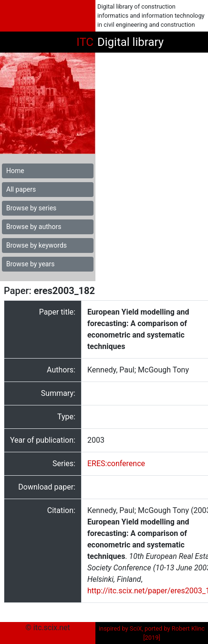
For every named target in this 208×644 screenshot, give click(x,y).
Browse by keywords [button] (36, 245)
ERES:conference (116, 464)
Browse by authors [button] (34, 227)
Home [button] (15, 171)
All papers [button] (21, 189)
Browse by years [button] (30, 264)
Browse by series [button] (31, 208)
